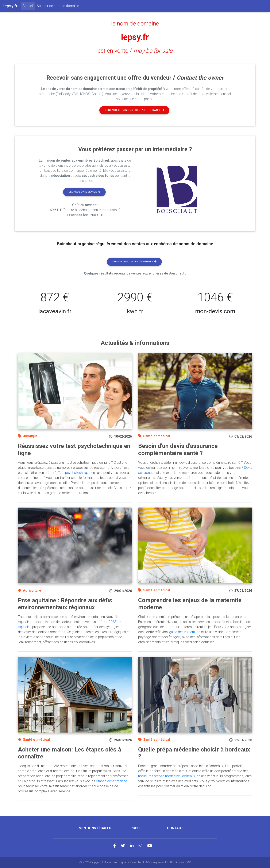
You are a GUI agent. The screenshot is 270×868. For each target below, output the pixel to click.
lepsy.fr (135, 37)
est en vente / (135, 51)
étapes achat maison (112, 781)
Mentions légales (95, 828)
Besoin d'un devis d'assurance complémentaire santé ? (178, 449)
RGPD (135, 828)
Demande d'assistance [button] (84, 192)
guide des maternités (185, 632)
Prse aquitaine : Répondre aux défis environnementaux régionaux (65, 604)
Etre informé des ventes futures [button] (134, 262)
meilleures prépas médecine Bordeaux (167, 776)
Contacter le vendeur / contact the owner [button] (134, 110)
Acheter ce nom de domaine (58, 6)
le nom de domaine (135, 24)
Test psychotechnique (74, 473)
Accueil (29, 5)
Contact (175, 828)
